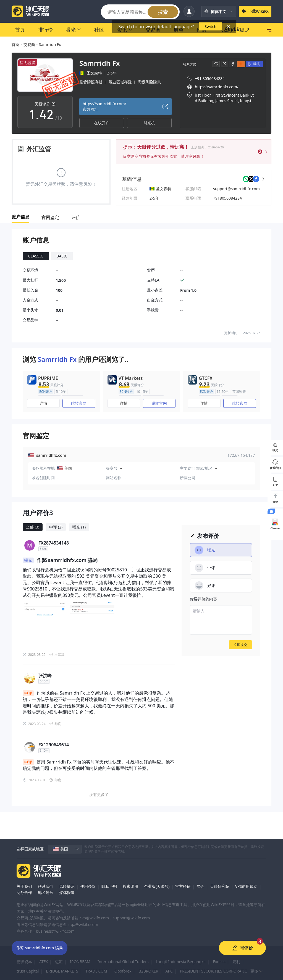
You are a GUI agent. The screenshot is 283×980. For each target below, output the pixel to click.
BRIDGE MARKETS (62, 971)
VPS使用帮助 (246, 886)
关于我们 (24, 886)
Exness (219, 962)
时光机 (149, 123)
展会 (200, 886)
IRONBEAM (80, 962)
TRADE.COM (96, 971)
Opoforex (123, 971)
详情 (43, 403)
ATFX (44, 962)
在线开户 (102, 123)
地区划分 (46, 892)
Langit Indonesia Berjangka (181, 962)
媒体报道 (67, 892)
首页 (15, 44)
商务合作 (24, 892)
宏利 (236, 962)
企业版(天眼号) (157, 886)
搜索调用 (130, 886)
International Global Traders (123, 962)
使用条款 (88, 886)
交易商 (29, 44)
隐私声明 (109, 886)
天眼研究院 (220, 886)
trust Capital (28, 971)
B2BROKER (149, 971)
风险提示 (67, 886)
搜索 (163, 12)
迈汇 (59, 962)
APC (169, 971)
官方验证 (183, 886)
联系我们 (46, 886)
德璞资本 (24, 962)
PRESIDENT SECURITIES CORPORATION (215, 971)
